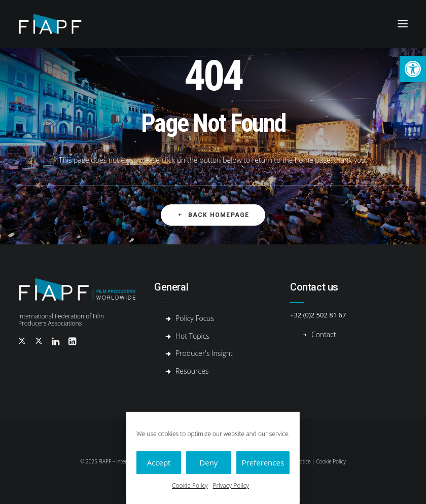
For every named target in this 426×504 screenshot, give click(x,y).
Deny (208, 462)
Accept (159, 462)
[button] (413, 69)
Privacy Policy (231, 485)
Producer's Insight (204, 353)
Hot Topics (192, 336)
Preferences (263, 462)
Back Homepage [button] (213, 215)
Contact (324, 334)
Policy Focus (195, 318)
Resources (192, 371)
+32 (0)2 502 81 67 (318, 315)
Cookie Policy (190, 485)
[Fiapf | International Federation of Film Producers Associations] (58, 24)
